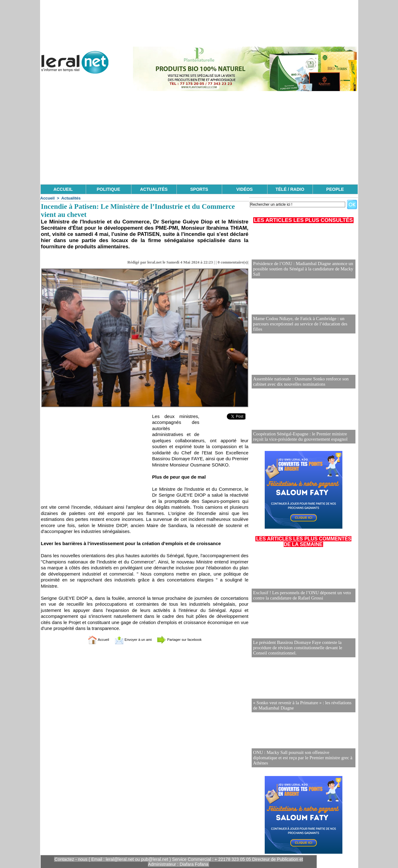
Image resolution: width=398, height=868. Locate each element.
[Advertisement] (199, 138)
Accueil (48, 198)
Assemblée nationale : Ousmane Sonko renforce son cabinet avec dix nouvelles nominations (299, 382)
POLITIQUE (108, 189)
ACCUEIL (63, 189)
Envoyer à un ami (129, 639)
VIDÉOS (245, 189)
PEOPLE (335, 189)
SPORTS (199, 189)
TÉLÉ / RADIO (290, 189)
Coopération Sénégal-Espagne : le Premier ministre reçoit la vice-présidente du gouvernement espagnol (303, 437)
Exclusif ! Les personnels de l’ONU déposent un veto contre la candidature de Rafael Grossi (300, 596)
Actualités (71, 198)
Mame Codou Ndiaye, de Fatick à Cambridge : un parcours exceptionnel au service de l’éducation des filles (303, 327)
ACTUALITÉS (154, 189)
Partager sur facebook (186, 639)
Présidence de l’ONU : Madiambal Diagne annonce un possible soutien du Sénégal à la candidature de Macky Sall (301, 269)
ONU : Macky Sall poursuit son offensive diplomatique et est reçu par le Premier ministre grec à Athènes (301, 761)
